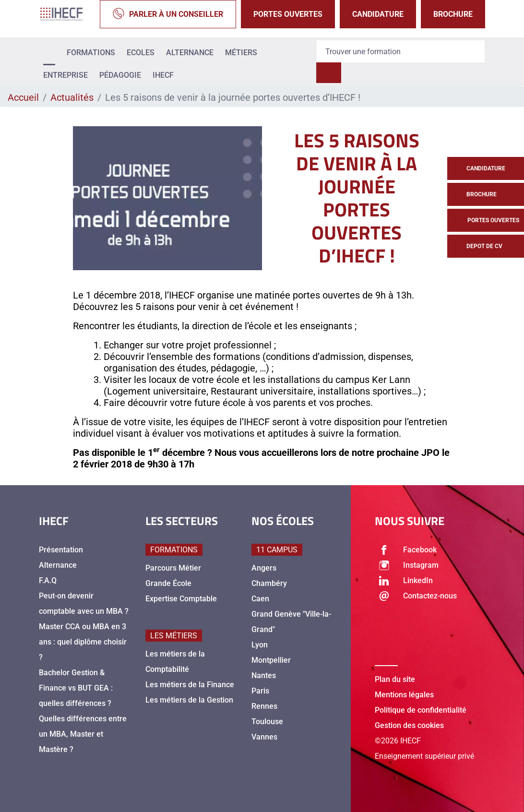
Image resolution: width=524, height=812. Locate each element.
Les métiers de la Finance (190, 685)
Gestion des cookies (409, 725)
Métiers (241, 53)
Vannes (264, 737)
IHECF (163, 75)
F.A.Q (48, 580)
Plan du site (395, 679)
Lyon (260, 645)
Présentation (61, 550)
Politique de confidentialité (421, 710)
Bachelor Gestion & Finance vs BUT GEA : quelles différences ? (76, 688)
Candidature (378, 14)
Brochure (453, 14)
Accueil (23, 97)
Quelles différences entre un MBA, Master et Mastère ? (83, 734)
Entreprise (65, 75)
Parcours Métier (173, 568)
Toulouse (267, 722)
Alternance (190, 53)
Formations (91, 53)
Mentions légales (404, 695)
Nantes (264, 675)
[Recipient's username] (401, 51)
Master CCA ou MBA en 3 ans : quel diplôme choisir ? (83, 642)
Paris (260, 691)
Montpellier (271, 660)
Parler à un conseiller (168, 14)
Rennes (264, 706)
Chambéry (269, 583)
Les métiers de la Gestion (189, 700)
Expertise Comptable (181, 599)
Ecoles (141, 53)
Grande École (168, 583)
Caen (260, 599)
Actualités (72, 97)
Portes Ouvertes (288, 14)
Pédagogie (120, 75)
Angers (264, 568)
